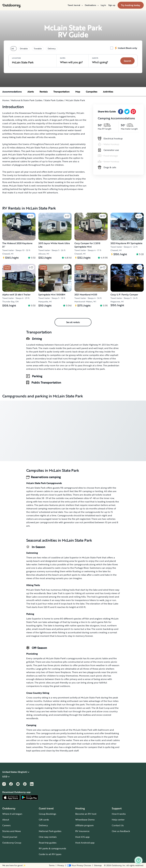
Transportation (61, 92)
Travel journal (10, 837)
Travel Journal (75, 5)
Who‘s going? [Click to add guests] (100, 60)
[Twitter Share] (127, 112)
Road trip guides (48, 843)
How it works (119, 814)
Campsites (92, 92)
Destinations (92, 5)
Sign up (112, 5)
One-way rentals (48, 837)
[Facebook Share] (121, 112)
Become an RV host (86, 814)
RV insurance (82, 831)
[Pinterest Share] (133, 112)
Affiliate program (84, 825)
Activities (108, 92)
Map (78, 92)
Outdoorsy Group (12, 843)
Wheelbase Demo (85, 820)
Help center (118, 820)
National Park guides (50, 831)
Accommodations (12, 92)
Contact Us (118, 825)
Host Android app (85, 843)
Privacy (61, 865)
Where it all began (12, 814)
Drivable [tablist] (24, 48)
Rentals (44, 92)
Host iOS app (82, 837)
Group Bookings (47, 814)
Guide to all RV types (50, 854)
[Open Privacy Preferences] (79, 865)
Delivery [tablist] (52, 48)
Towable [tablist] (38, 48)
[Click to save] (31, 216)
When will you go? (71, 60)
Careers (6, 825)
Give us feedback (121, 831)
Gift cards (44, 820)
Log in (103, 5)
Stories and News (12, 831)
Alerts (31, 92)
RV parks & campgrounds (52, 848)
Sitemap (98, 865)
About (6, 820)
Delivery (43, 825)
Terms (52, 865)
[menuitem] (75, 5)
